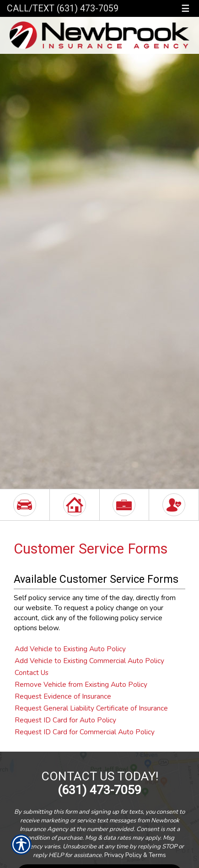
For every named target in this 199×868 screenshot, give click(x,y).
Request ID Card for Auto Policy (65, 720)
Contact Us (32, 672)
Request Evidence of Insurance (63, 696)
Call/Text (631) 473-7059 (63, 8)
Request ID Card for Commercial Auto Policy (85, 732)
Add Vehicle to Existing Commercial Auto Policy (89, 661)
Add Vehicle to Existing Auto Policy (70, 649)
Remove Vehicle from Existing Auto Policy (81, 684)
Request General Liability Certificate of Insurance (91, 708)
